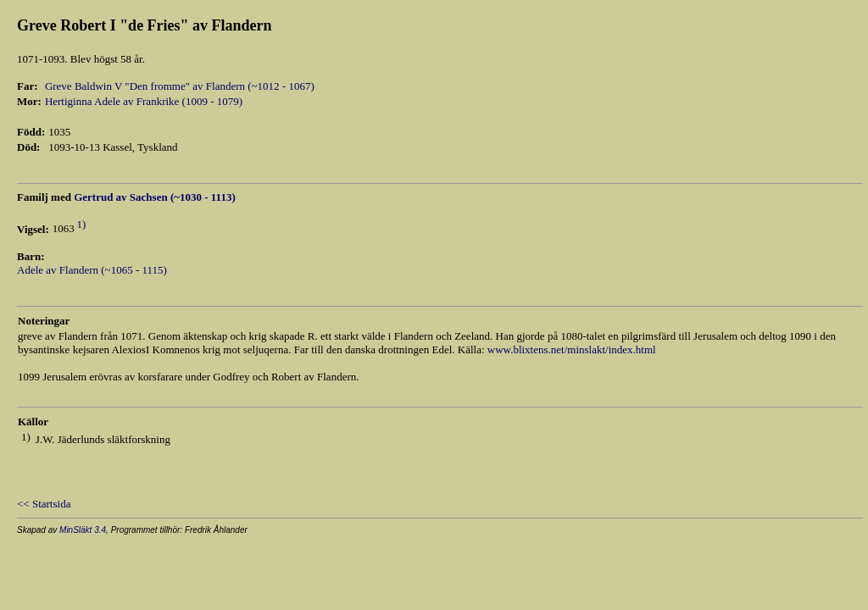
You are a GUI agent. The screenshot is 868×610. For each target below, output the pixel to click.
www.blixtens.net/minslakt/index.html (572, 349)
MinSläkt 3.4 (83, 530)
